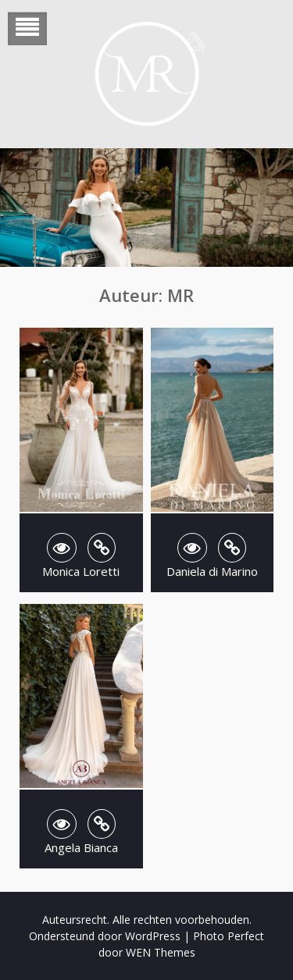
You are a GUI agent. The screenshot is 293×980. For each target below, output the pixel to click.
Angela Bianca (81, 847)
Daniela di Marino (212, 571)
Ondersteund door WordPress (105, 936)
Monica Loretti (81, 571)
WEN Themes (161, 952)
